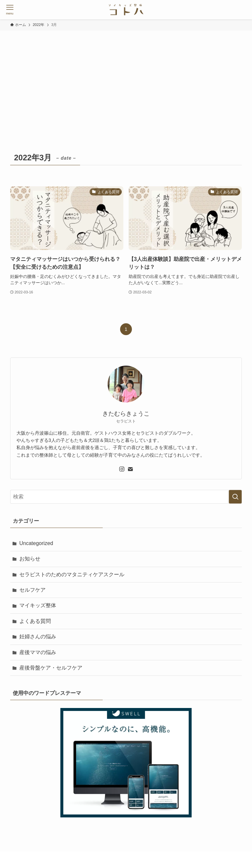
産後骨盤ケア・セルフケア (51, 668)
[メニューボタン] (10, 10)
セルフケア (32, 590)
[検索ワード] (126, 497)
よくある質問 (35, 621)
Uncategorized (36, 543)
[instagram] (122, 469)
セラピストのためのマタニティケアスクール (72, 574)
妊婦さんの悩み (38, 637)
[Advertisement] (126, 80)
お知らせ (30, 559)
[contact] (130, 469)
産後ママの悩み (38, 652)
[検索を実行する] (235, 497)
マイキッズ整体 (38, 605)
